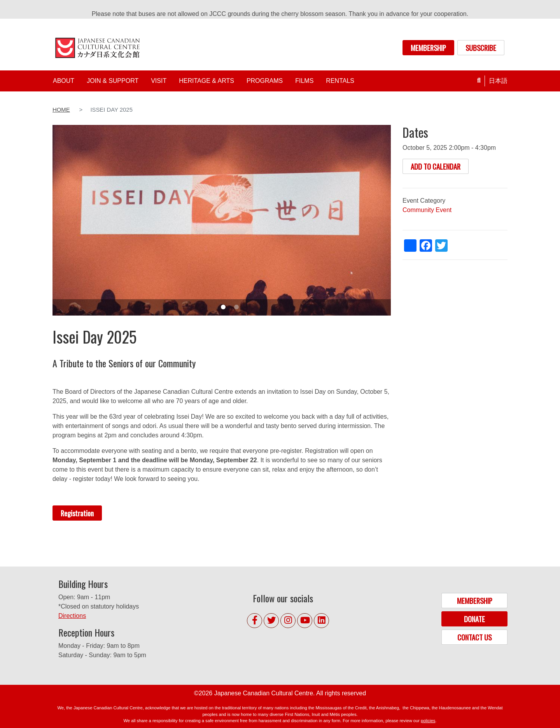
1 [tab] (223, 307)
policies (428, 721)
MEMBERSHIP (428, 48)
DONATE (474, 619)
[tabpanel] (222, 220)
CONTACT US (474, 637)
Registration (77, 513)
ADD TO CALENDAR (436, 166)
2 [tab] (236, 307)
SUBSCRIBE (481, 48)
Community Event (427, 210)
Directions (72, 616)
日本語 (498, 81)
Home (61, 110)
